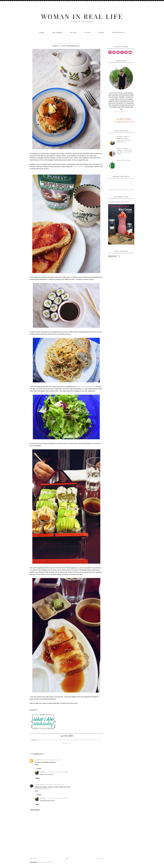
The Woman (57, 33)
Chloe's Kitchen (45, 740)
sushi (89, 740)
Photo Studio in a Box (123, 160)
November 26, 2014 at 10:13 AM (51, 760)
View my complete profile (121, 112)
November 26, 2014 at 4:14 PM (54, 785)
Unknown (38, 760)
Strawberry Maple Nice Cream (119, 202)
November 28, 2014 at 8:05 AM (58, 798)
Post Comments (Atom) (45, 862)
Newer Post (33, 858)
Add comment (35, 810)
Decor (88, 33)
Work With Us (118, 33)
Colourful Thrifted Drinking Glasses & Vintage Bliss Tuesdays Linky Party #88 (124, 139)
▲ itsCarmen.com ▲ (44, 789)
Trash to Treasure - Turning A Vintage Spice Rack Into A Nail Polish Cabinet (124, 151)
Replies (39, 768)
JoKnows (43, 772)
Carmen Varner (40, 785)
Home (42, 33)
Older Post (100, 858)
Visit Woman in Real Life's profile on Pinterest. (121, 190)
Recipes (74, 33)
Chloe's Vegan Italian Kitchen (66, 740)
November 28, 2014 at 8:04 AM (58, 772)
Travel (101, 33)
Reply (36, 765)
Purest (83, 740)
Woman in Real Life (82, 16)
